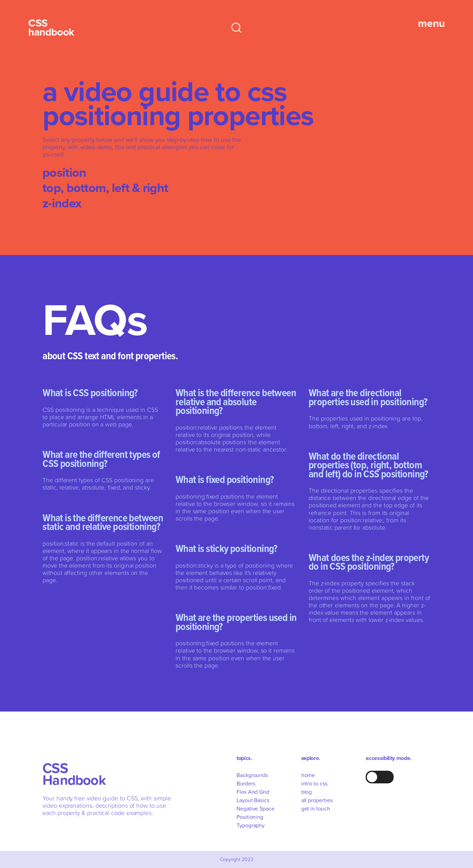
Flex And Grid (253, 792)
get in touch (316, 808)
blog (307, 792)
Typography (251, 825)
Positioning (250, 817)
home (308, 775)
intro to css (314, 783)
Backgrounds (252, 775)
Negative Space (255, 808)
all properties (317, 800)
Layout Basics (253, 800)
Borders (246, 783)
